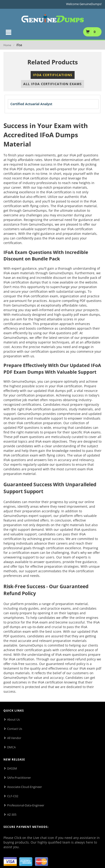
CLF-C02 (13, 796)
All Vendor (14, 738)
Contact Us (15, 729)
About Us (13, 719)
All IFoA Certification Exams (52, 84)
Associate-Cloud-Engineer (25, 787)
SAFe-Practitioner (19, 778)
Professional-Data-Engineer (26, 805)
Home (7, 45)
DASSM (12, 768)
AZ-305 (12, 814)
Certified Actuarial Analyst (31, 104)
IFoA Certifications (53, 75)
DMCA (11, 747)
